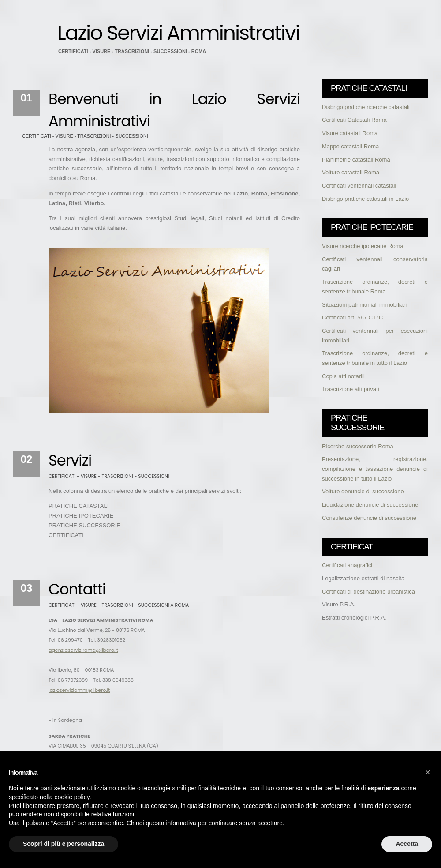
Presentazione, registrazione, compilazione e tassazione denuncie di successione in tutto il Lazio (375, 469)
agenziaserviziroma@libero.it (83, 650)
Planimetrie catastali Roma (356, 160)
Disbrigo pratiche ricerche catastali (366, 107)
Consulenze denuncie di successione (369, 518)
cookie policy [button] (72, 797)
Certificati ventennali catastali (359, 186)
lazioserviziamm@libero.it (79, 690)
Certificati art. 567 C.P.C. (353, 318)
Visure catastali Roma (350, 133)
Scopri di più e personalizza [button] (64, 844)
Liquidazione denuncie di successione (370, 505)
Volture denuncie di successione (363, 491)
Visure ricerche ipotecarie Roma (363, 246)
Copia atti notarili (343, 376)
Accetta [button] (407, 844)
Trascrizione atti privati (351, 389)
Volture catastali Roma (351, 172)
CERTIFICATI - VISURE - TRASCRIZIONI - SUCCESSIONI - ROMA (132, 51)
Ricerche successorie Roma (358, 446)
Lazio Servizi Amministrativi (178, 33)
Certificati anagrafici (347, 565)
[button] (428, 772)
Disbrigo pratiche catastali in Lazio (365, 199)
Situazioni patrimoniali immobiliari (364, 305)
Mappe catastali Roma (350, 146)
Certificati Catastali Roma (354, 120)
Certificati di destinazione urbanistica (368, 592)
